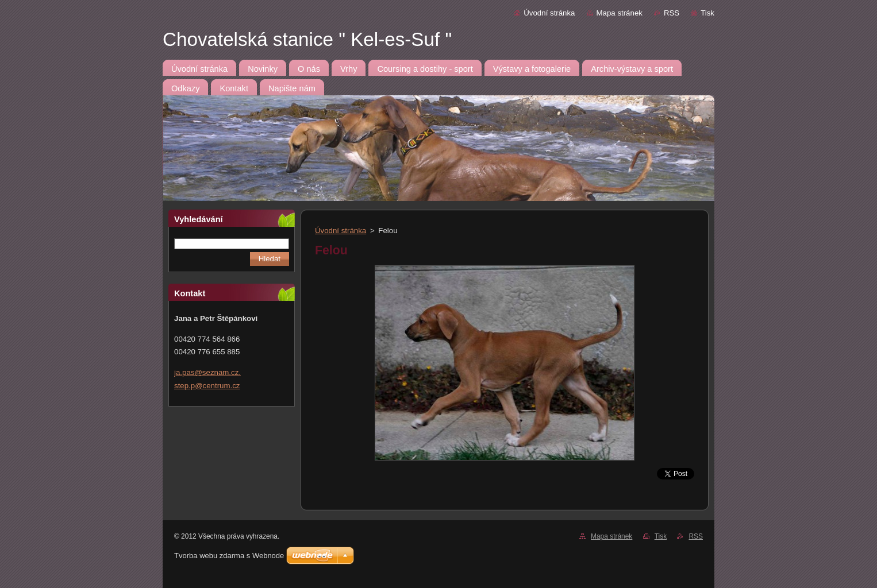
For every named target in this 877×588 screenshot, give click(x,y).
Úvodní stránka (549, 13)
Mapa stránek (620, 13)
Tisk (707, 13)
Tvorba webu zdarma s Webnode (229, 556)
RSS (672, 13)
